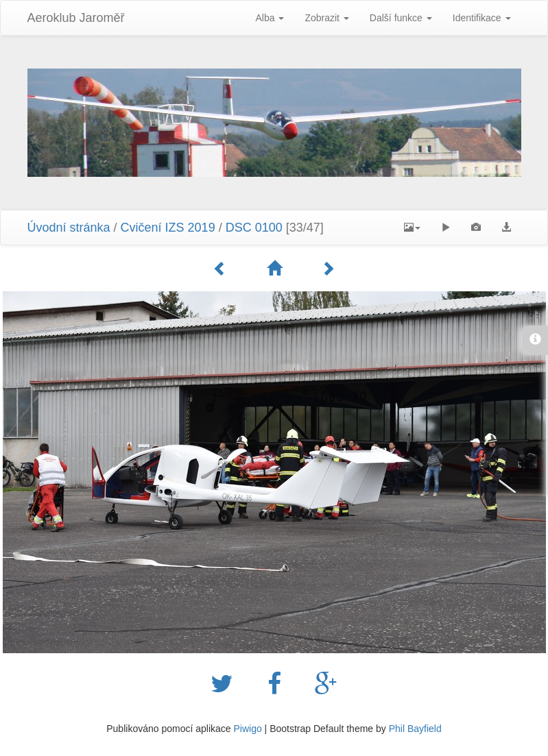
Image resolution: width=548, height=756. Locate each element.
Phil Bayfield (415, 729)
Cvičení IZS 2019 (168, 228)
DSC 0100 (254, 228)
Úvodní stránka (69, 228)
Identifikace (482, 18)
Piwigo (247, 729)
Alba (270, 18)
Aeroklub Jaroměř (76, 18)
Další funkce (401, 18)
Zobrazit (326, 18)
